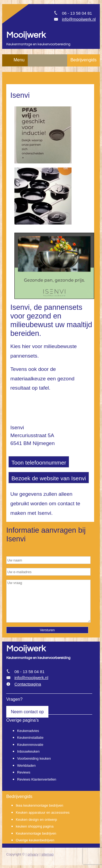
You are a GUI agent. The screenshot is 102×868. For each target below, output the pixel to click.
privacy (33, 854)
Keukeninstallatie (30, 738)
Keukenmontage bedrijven (36, 833)
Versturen (47, 630)
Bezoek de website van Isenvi (49, 478)
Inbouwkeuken (28, 751)
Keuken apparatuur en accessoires (43, 812)
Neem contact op (27, 712)
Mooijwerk (26, 35)
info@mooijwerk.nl (79, 19)
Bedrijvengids (84, 60)
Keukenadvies (28, 731)
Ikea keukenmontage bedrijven (39, 805)
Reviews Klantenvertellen (37, 779)
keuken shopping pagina (35, 826)
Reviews (24, 772)
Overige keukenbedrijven (35, 840)
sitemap (47, 854)
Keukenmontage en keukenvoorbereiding (38, 44)
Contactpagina (28, 684)
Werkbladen (26, 766)
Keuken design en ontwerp (36, 820)
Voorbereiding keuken (34, 758)
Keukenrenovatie (30, 745)
